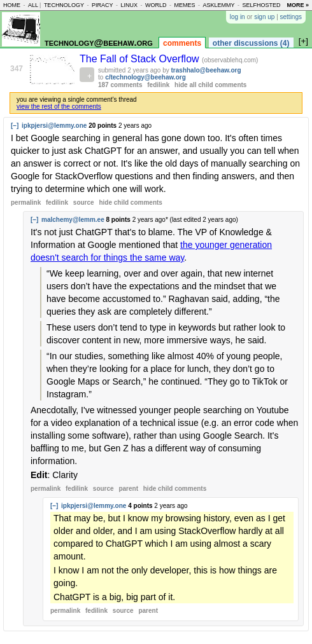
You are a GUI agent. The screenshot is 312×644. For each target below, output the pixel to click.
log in (238, 17)
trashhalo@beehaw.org (206, 70)
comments (182, 43)
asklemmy (218, 5)
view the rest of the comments (59, 106)
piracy (103, 5)
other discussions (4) (251, 43)
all (33, 5)
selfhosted (261, 5)
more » (298, 5)
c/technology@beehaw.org (145, 77)
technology (64, 5)
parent (128, 489)
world (156, 5)
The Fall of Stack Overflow (141, 59)
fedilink (158, 85)
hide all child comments (210, 85)
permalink (26, 202)
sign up (264, 17)
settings (291, 17)
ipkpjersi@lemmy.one (54, 126)
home (12, 5)
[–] (15, 126)
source (84, 202)
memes (184, 5)
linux (129, 5)
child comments (130, 202)
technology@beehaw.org (99, 42)
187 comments (120, 85)
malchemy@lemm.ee (73, 220)
